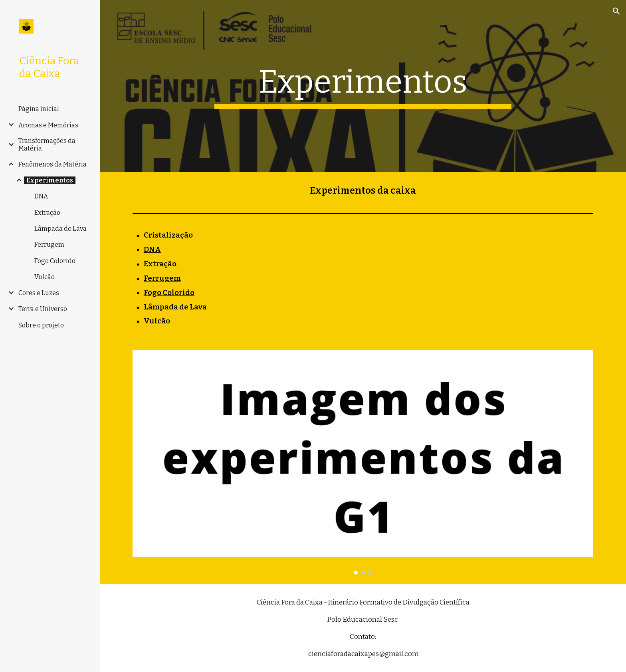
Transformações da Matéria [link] (47, 145)
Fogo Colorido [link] (55, 261)
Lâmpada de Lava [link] (60, 229)
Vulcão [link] (45, 277)
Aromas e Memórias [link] (48, 125)
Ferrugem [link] (49, 245)
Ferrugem (162, 278)
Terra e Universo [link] (43, 309)
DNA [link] (41, 196)
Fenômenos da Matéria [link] (52, 164)
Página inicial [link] (39, 109)
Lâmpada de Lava (175, 307)
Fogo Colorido (169, 293)
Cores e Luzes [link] (39, 293)
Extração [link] (47, 213)
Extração (160, 264)
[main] (363, 86)
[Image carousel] (363, 462)
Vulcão (157, 321)
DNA (152, 250)
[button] (616, 11)
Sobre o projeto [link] (41, 325)
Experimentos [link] (50, 180)
